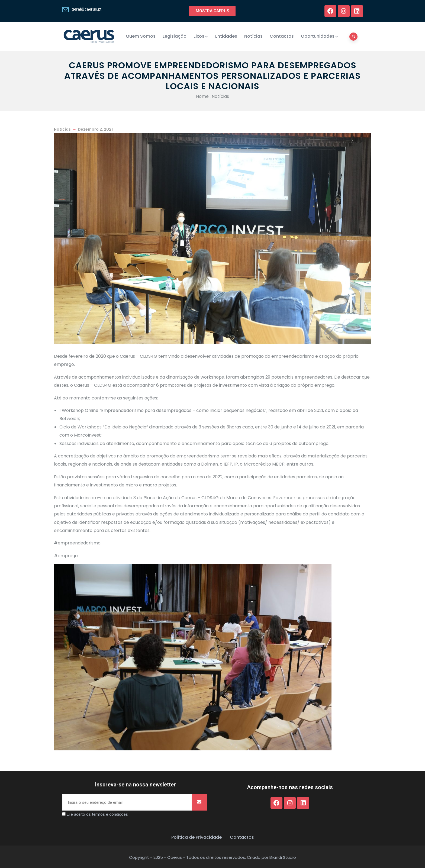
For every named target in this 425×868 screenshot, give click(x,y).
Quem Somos (141, 36)
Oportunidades (320, 36)
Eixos (201, 36)
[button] (212, 11)
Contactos (282, 36)
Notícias (253, 36)
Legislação (175, 36)
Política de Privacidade (197, 837)
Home (202, 96)
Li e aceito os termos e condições (97, 814)
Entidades (226, 36)
